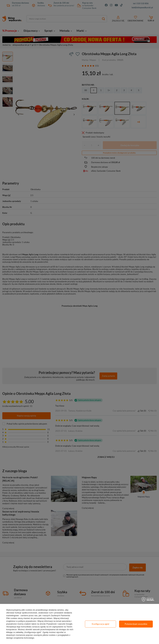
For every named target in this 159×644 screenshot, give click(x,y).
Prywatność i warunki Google (59, 624)
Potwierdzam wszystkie (136, 624)
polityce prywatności (27, 621)
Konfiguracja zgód (100, 624)
